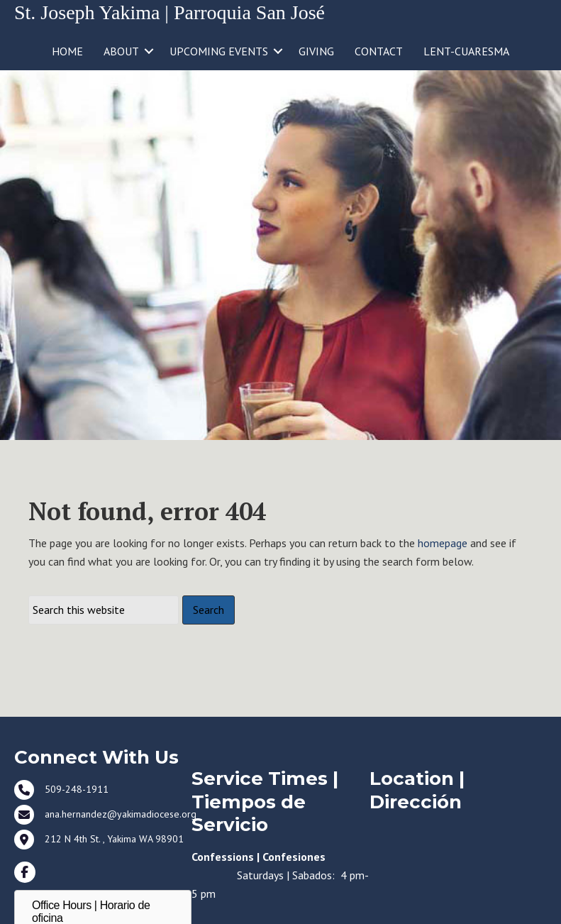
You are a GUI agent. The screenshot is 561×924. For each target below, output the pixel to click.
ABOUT (121, 51)
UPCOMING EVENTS (219, 51)
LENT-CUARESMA (466, 51)
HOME (67, 51)
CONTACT (379, 51)
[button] (149, 51)
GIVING (316, 51)
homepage (443, 543)
